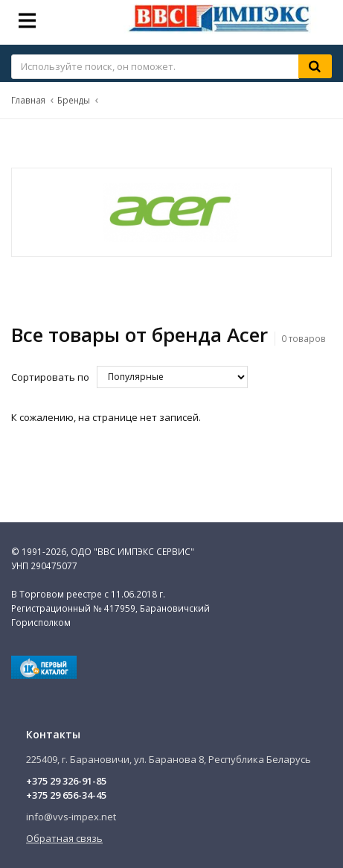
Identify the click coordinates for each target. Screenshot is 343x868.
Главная (28, 100)
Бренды (74, 100)
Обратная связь (64, 838)
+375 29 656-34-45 (66, 795)
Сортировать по (50, 377)
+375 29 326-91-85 (66, 781)
